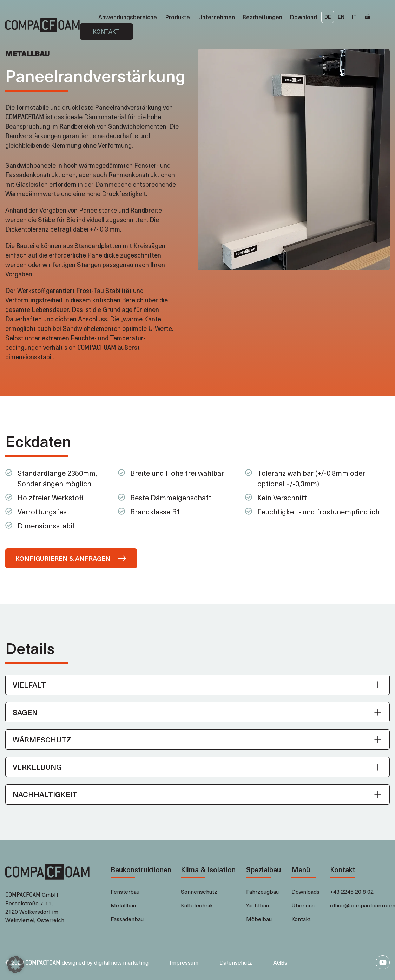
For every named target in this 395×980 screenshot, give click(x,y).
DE (328, 17)
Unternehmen (217, 17)
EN (341, 17)
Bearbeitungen (262, 17)
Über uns (303, 905)
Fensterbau (125, 891)
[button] (197, 685)
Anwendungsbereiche (128, 17)
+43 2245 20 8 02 (352, 891)
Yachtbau (258, 905)
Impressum (184, 962)
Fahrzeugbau (262, 891)
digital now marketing (121, 962)
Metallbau (123, 905)
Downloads (305, 891)
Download (304, 17)
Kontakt (106, 31)
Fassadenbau (127, 919)
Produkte (178, 17)
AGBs (280, 962)
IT (354, 17)
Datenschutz (236, 962)
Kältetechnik (197, 905)
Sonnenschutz (199, 891)
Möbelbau (259, 919)
